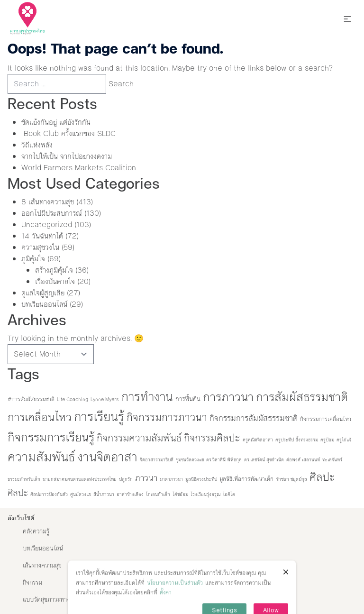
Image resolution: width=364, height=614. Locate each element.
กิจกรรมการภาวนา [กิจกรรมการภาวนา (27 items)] (167, 417)
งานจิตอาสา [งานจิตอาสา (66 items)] (107, 457)
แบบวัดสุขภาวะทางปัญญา (55, 600)
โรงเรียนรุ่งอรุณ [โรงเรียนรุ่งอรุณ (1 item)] (205, 494)
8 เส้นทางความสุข (48, 202)
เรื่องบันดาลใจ (55, 281)
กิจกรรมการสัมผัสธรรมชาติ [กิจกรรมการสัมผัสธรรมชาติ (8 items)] (254, 418)
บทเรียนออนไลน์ (44, 304)
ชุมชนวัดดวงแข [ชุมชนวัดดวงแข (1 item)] (190, 460)
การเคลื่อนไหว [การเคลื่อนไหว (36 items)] (40, 417)
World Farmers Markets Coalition (80, 168)
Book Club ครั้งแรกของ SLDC (68, 133)
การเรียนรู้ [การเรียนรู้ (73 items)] (99, 417)
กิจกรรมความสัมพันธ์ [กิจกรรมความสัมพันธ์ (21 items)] (139, 438)
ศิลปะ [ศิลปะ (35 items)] (322, 477)
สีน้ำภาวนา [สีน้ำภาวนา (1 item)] (104, 494)
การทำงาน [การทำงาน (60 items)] (147, 397)
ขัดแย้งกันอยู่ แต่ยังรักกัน (56, 122)
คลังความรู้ (36, 532)
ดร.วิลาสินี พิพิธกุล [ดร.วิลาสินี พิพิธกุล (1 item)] (224, 460)
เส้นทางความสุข (42, 566)
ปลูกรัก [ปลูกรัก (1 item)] (126, 479)
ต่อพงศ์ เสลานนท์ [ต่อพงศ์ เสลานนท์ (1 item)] (303, 460)
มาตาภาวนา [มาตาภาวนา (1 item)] (171, 479)
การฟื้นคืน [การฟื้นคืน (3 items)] (188, 399)
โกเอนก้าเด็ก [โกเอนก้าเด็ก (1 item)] (158, 494)
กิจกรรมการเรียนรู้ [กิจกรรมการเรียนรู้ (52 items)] (51, 437)
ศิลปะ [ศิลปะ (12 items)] (18, 493)
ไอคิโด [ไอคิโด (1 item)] (229, 494)
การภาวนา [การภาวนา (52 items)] (228, 397)
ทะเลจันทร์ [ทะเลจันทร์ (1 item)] (332, 460)
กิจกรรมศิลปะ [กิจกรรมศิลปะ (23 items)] (212, 438)
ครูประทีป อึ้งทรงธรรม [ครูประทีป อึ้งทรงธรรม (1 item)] (297, 440)
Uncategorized (47, 225)
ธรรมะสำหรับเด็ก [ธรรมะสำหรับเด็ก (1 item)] (24, 479)
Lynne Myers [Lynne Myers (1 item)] (105, 399)
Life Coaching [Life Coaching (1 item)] (73, 399)
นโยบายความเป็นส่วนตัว (175, 593)
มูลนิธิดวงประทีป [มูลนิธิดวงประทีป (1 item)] (201, 479)
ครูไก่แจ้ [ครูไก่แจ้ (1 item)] (344, 440)
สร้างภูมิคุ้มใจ (54, 270)
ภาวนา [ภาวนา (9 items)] (146, 478)
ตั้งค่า (166, 603)
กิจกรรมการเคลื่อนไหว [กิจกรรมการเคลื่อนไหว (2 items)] (326, 419)
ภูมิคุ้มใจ (33, 259)
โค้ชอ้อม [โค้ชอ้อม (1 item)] (180, 494)
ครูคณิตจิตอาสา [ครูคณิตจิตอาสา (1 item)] (258, 440)
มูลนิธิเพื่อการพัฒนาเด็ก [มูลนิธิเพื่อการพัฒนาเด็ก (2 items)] (246, 479)
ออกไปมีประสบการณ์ (52, 213)
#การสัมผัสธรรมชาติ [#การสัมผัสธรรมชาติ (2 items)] (31, 399)
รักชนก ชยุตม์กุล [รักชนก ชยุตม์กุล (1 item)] (291, 479)
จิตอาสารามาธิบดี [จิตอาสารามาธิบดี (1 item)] (157, 460)
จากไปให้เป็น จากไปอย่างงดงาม (67, 156)
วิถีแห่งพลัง (37, 145)
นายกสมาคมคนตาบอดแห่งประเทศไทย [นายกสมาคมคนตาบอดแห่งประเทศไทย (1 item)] (80, 479)
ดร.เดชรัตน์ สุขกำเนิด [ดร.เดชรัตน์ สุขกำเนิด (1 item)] (264, 460)
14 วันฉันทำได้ (42, 236)
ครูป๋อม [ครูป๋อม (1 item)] (327, 440)
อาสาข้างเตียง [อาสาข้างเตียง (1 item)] (130, 494)
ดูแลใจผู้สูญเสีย (43, 293)
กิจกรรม (32, 583)
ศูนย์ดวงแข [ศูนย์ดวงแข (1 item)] (81, 494)
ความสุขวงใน (40, 247)
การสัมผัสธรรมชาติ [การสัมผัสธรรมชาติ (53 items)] (302, 397)
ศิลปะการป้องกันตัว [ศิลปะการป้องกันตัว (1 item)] (49, 494)
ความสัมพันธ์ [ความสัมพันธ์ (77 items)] (41, 457)
